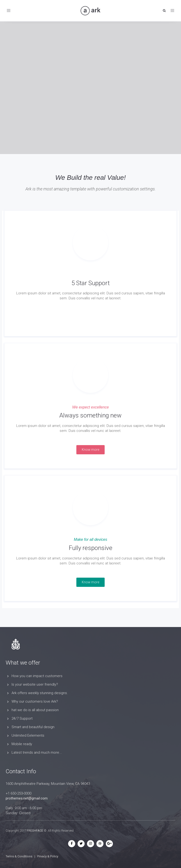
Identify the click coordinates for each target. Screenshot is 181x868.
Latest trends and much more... (37, 752)
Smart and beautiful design (33, 727)
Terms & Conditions (19, 856)
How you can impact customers (37, 676)
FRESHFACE (35, 831)
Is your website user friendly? (35, 684)
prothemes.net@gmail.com (27, 798)
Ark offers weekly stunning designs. (40, 693)
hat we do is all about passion (35, 710)
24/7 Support (22, 718)
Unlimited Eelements (28, 735)
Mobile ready (22, 744)
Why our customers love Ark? (35, 701)
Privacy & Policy (48, 856)
